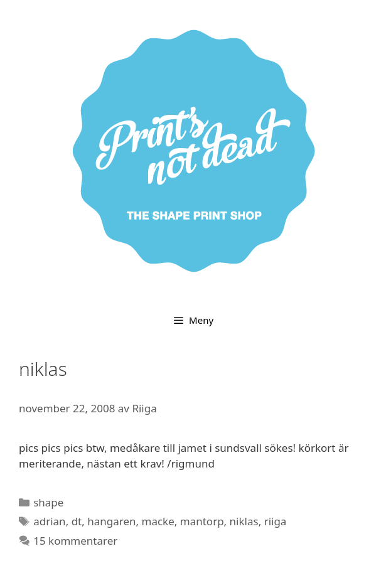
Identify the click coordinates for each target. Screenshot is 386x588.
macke (158, 521)
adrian (49, 521)
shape (48, 502)
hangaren (111, 521)
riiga (276, 521)
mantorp (202, 521)
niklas (244, 521)
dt (77, 521)
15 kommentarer (75, 541)
